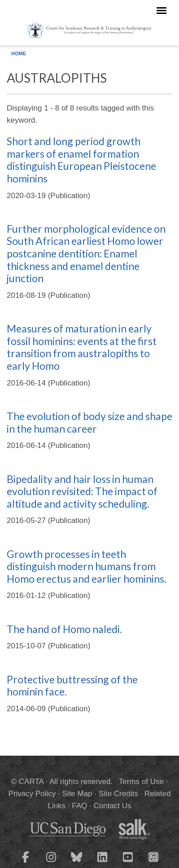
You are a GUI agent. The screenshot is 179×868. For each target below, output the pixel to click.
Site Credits (118, 794)
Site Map (77, 794)
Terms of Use (141, 782)
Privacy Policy (32, 794)
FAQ (79, 806)
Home (19, 53)
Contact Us (112, 806)
